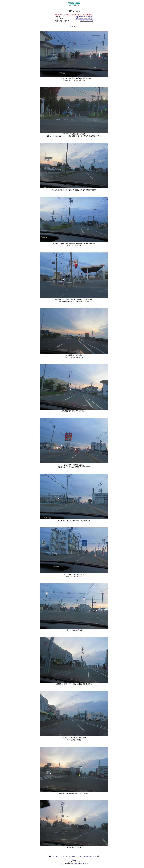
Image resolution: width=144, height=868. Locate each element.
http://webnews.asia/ (86, 21)
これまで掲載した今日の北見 (88, 856)
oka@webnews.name (78, 864)
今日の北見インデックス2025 (66, 856)
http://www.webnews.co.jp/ (84, 19)
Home (74, 860)
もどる (52, 856)
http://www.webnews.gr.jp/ (84, 17)
